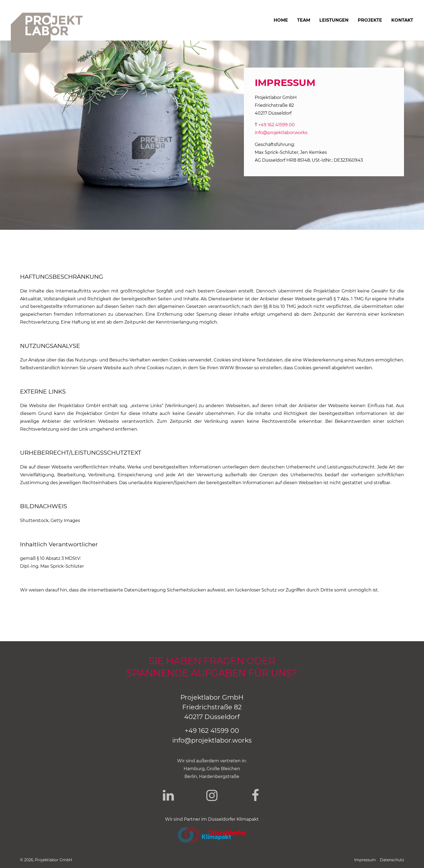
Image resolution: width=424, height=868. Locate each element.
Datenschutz (392, 860)
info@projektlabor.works (281, 133)
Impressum (365, 860)
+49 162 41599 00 (276, 125)
